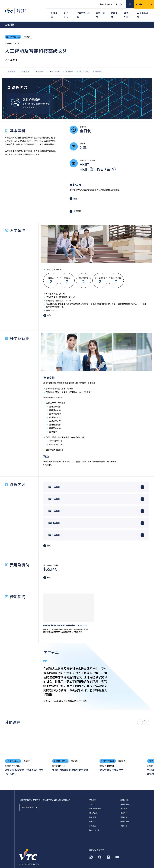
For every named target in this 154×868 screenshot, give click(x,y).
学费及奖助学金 (83, 11)
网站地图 (124, 803)
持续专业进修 (143, 11)
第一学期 (54, 481)
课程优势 (10, 66)
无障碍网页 (125, 816)
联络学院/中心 (126, 798)
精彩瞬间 (98, 66)
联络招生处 (125, 794)
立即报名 (141, 3)
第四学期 (54, 517)
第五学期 (54, 529)
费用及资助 (83, 66)
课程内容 (68, 66)
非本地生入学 (103, 3)
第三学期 (54, 505)
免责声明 (124, 807)
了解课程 (54, 11)
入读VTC (66, 11)
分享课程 (11, 54)
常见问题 (124, 820)
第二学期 (54, 493)
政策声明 (124, 811)
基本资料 (24, 66)
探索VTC (126, 11)
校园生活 (114, 11)
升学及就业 (53, 66)
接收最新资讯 (31, 804)
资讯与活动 (100, 11)
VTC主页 (92, 820)
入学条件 (38, 66)
